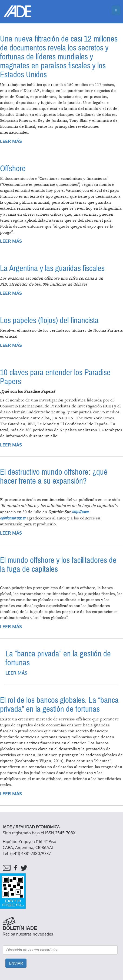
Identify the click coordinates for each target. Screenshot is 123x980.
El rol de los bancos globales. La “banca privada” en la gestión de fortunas (59, 705)
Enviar (16, 963)
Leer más (11, 141)
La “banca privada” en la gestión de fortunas (58, 658)
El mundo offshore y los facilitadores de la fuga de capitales (58, 565)
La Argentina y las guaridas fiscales (52, 268)
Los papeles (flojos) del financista (49, 320)
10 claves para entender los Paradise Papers (55, 377)
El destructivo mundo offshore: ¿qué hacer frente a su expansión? (54, 477)
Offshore (13, 169)
